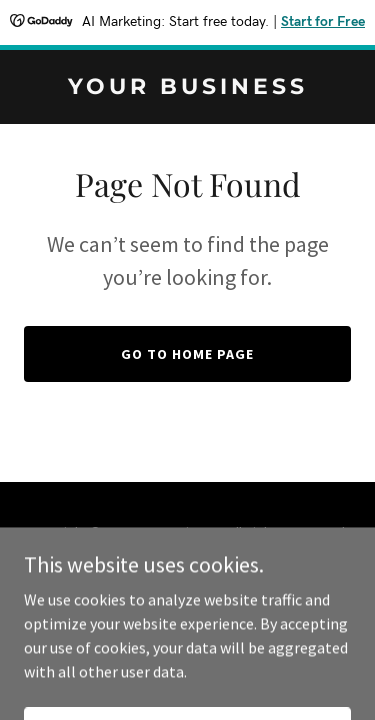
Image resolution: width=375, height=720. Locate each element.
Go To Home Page (187, 354)
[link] (187, 88)
